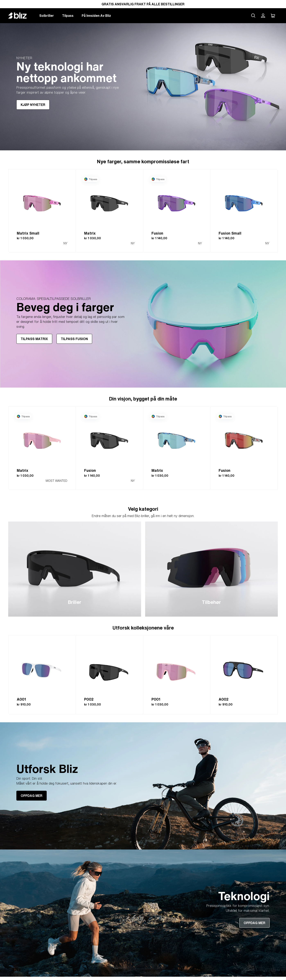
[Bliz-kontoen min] (263, 16)
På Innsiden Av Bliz (96, 16)
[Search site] (253, 16)
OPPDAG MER (32, 796)
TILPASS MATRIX (34, 339)
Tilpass (68, 16)
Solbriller (47, 16)
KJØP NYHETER (33, 105)
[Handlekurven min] (273, 16)
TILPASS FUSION (74, 339)
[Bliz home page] (20, 16)
